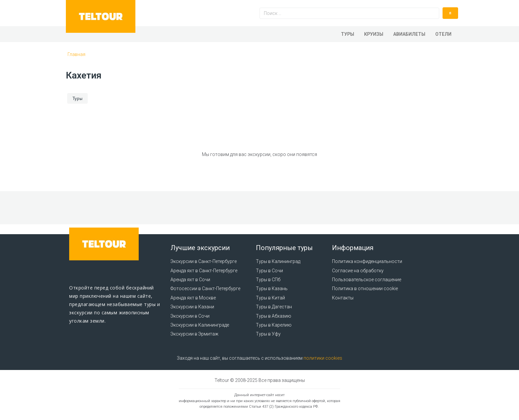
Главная (76, 54)
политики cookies (323, 358)
